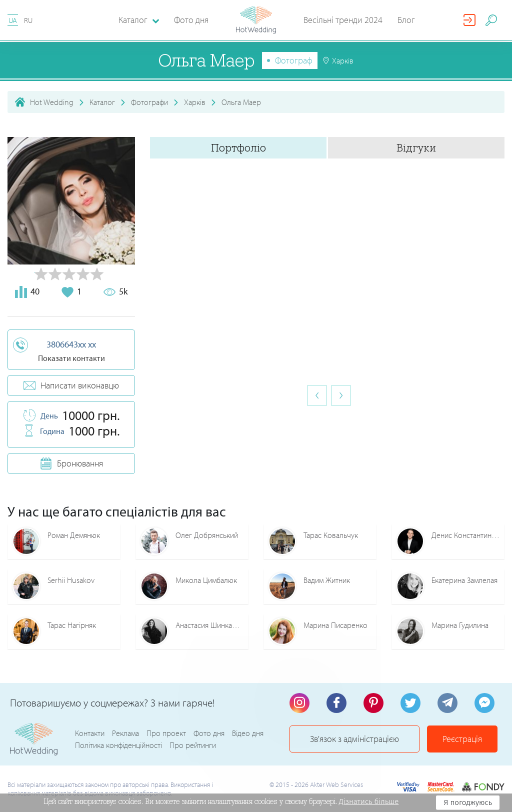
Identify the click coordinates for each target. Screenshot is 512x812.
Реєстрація (462, 739)
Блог (406, 20)
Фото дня (191, 20)
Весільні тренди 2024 (343, 20)
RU (28, 20)
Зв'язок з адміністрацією (354, 739)
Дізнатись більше (369, 801)
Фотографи (149, 102)
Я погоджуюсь (468, 802)
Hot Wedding (52, 102)
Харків (195, 102)
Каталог (102, 102)
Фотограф (294, 60)
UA (13, 20)
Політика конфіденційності (118, 745)
